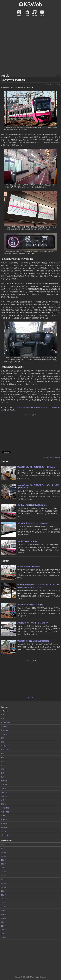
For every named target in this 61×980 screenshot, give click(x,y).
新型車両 (57, 457)
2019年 (4, 872)
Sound (34, 13)
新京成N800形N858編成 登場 (27, 541)
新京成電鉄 (49, 457)
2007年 (4, 918)
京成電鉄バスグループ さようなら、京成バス (33, 623)
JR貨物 (4, 804)
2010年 (4, 907)
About (19, 13)
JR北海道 (4, 796)
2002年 (4, 938)
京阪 (3, 765)
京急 (3, 719)
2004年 (4, 930)
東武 (3, 754)
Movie (42, 13)
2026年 (4, 844)
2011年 (4, 903)
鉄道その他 (5, 812)
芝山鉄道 (4, 734)
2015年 (4, 887)
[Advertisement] (31, 57)
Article (27, 13)
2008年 (4, 914)
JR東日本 (4, 785)
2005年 (4, 926)
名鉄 (3, 761)
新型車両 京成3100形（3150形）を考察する (33, 523)
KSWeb (31, 4)
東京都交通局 (6, 723)
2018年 (4, 876)
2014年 (4, 891)
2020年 (4, 868)
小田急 (3, 746)
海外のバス (5, 831)
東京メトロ (5, 750)
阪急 (3, 773)
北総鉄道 (4, 726)
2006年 (4, 922)
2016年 (4, 883)
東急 (3, 738)
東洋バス (4, 820)
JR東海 (4, 789)
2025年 (4, 848)
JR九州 (4, 800)
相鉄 (3, 757)
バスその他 (5, 835)
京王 (3, 742)
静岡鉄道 (4, 781)
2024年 (4, 852)
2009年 (4, 910)
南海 (3, 769)
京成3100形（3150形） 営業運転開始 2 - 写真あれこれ (36, 467)
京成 (3, 715)
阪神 (3, 777)
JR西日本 (4, 792)
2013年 (4, 895)
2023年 (4, 856)
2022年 (4, 860)
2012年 (4, 899)
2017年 (4, 879)
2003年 (4, 934)
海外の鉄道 (5, 808)
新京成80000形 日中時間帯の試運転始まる (32, 505)
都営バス (4, 827)
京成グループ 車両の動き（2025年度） (31, 605)
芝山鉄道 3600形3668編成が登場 (29, 567)
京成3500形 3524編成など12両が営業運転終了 (33, 641)
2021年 (4, 864)
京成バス (4, 823)
